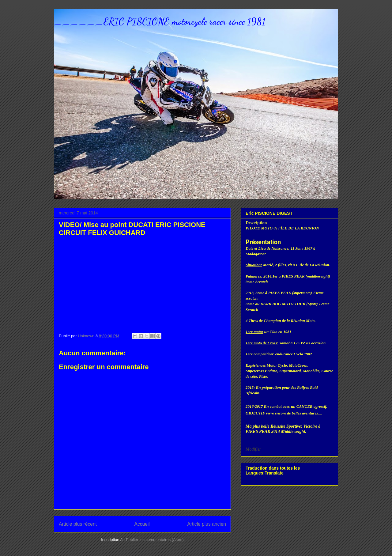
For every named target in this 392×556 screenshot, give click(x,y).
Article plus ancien (207, 524)
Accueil (142, 524)
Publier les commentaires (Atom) (155, 540)
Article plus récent (78, 524)
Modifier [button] (253, 449)
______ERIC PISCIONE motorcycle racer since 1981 (160, 21)
